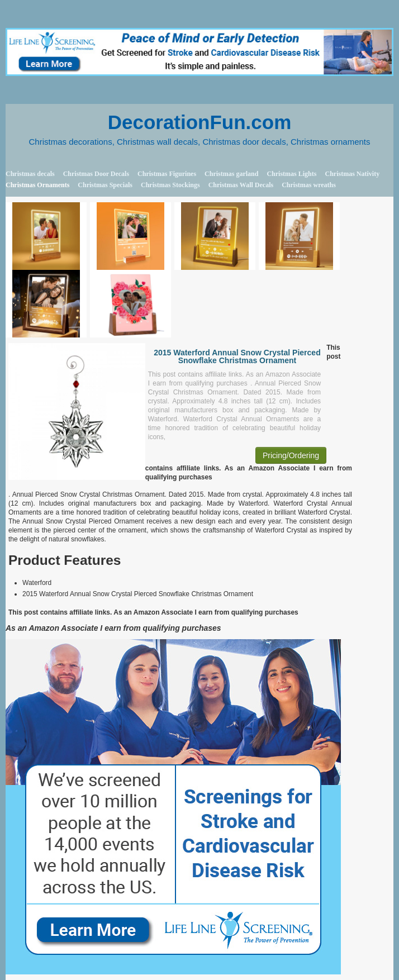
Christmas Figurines (167, 174)
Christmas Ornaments (37, 185)
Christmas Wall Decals (241, 185)
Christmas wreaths (309, 185)
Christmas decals (30, 174)
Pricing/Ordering (291, 455)
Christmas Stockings (170, 185)
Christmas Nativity (352, 174)
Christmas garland (231, 174)
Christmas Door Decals (96, 174)
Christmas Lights (291, 174)
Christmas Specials (105, 185)
